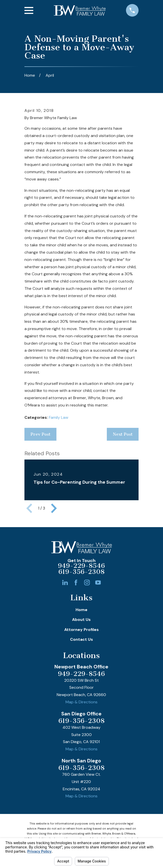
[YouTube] (98, 582)
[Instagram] (87, 582)
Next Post (123, 434)
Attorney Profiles (81, 630)
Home (81, 610)
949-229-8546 (81, 566)
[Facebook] (76, 582)
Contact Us (81, 639)
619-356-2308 (81, 572)
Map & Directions (81, 702)
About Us (81, 620)
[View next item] (54, 508)
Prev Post (40, 434)
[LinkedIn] (65, 582)
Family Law (59, 417)
